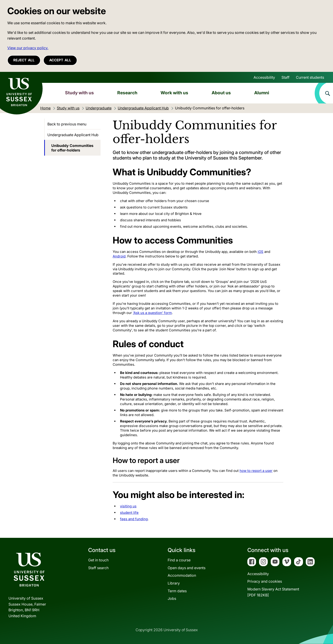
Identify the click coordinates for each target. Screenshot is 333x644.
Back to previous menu (67, 124)
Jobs (172, 598)
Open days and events (187, 568)
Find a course (179, 560)
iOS (261, 252)
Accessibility (264, 77)
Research (127, 93)
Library (174, 583)
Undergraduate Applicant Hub (73, 135)
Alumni (262, 93)
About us (221, 93)
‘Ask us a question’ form (152, 313)
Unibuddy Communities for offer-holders (72, 148)
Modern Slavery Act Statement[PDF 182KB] (273, 592)
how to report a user (256, 471)
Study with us (79, 93)
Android (119, 256)
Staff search (98, 568)
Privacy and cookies (265, 581)
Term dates (177, 591)
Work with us (174, 93)
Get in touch (98, 560)
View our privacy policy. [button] (28, 48)
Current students (310, 77)
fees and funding (134, 519)
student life (129, 513)
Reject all (24, 60)
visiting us (128, 506)
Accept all (60, 60)
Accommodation (182, 575)
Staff (285, 77)
